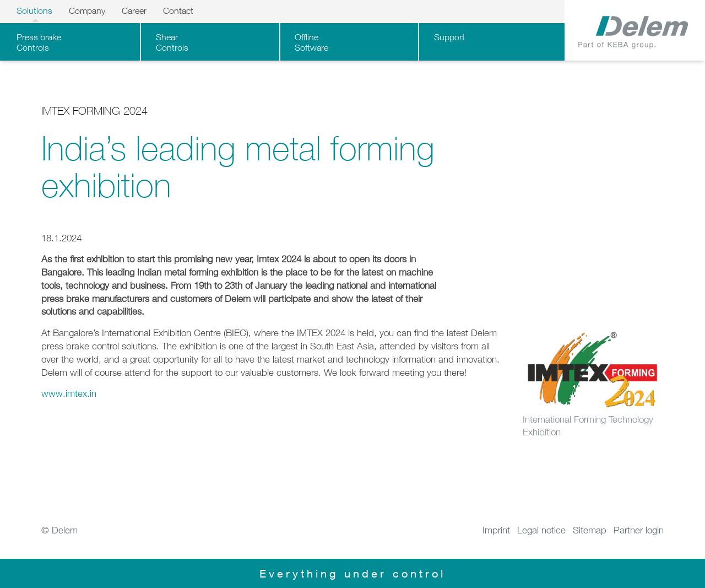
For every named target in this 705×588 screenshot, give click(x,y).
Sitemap (590, 530)
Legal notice (541, 530)
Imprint (496, 530)
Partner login (639, 530)
